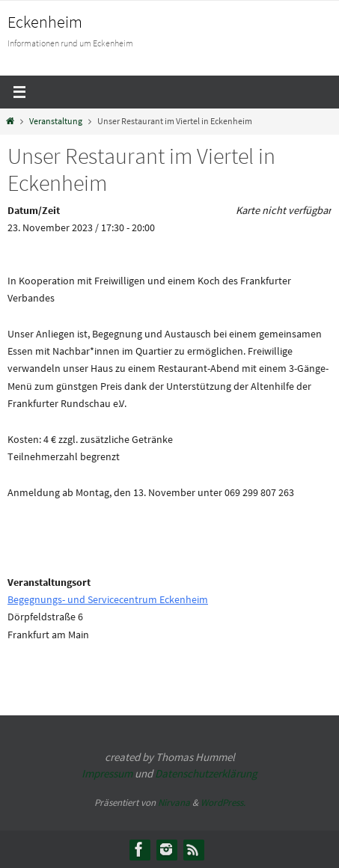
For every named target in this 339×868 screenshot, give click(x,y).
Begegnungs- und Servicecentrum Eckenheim (108, 599)
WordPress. (223, 803)
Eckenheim (45, 22)
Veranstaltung (56, 121)
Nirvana (174, 803)
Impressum (107, 773)
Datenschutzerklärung (206, 773)
